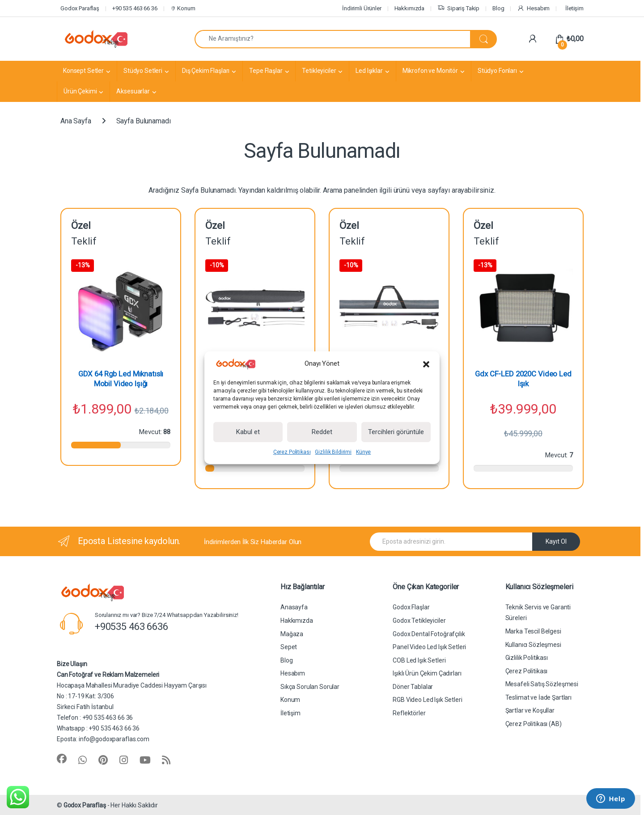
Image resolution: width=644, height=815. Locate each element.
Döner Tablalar (413, 687)
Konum (182, 8)
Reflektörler (409, 713)
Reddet (322, 432)
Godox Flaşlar (411, 607)
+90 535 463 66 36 (135, 8)
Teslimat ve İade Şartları (539, 697)
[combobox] (333, 39)
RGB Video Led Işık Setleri (427, 700)
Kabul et (248, 432)
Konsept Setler (83, 71)
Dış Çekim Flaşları (206, 71)
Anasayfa (294, 607)
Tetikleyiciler (319, 71)
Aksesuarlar (133, 91)
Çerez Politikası (292, 452)
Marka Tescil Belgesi (533, 631)
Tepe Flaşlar (266, 71)
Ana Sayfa (76, 121)
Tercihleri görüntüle (396, 432)
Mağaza (292, 634)
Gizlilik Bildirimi (333, 452)
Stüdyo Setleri (143, 71)
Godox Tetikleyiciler (419, 621)
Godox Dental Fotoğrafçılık (429, 634)
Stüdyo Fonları (497, 71)
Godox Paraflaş (80, 8)
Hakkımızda (410, 8)
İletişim (574, 8)
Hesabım (533, 9)
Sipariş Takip (458, 9)
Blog (498, 8)
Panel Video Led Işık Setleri (429, 647)
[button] (426, 364)
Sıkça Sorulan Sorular (310, 687)
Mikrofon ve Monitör (430, 71)
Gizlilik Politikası (527, 658)
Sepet (289, 647)
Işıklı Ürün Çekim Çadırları (427, 673)
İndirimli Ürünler (362, 8)
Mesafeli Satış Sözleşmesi (542, 684)
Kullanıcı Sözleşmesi (533, 645)
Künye (363, 452)
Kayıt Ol (556, 541)
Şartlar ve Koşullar (530, 710)
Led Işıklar (369, 71)
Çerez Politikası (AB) (534, 724)
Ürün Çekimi (80, 91)
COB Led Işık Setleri (419, 660)
